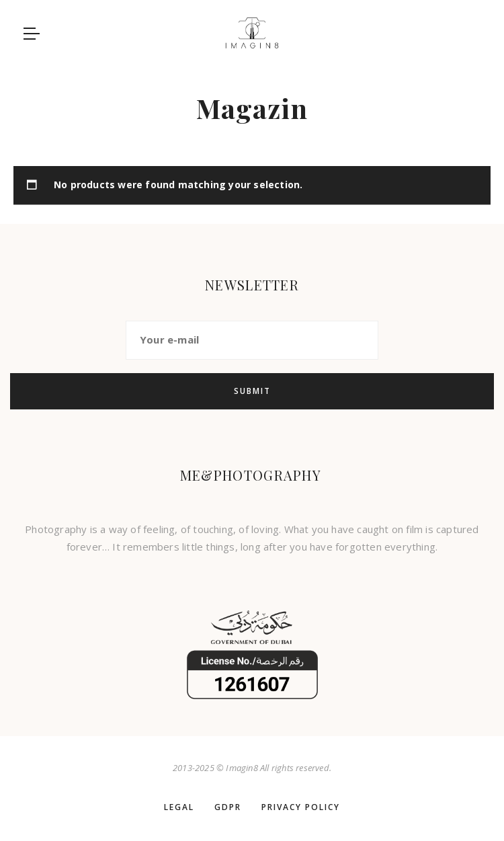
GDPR (228, 807)
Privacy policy (301, 807)
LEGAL (179, 807)
